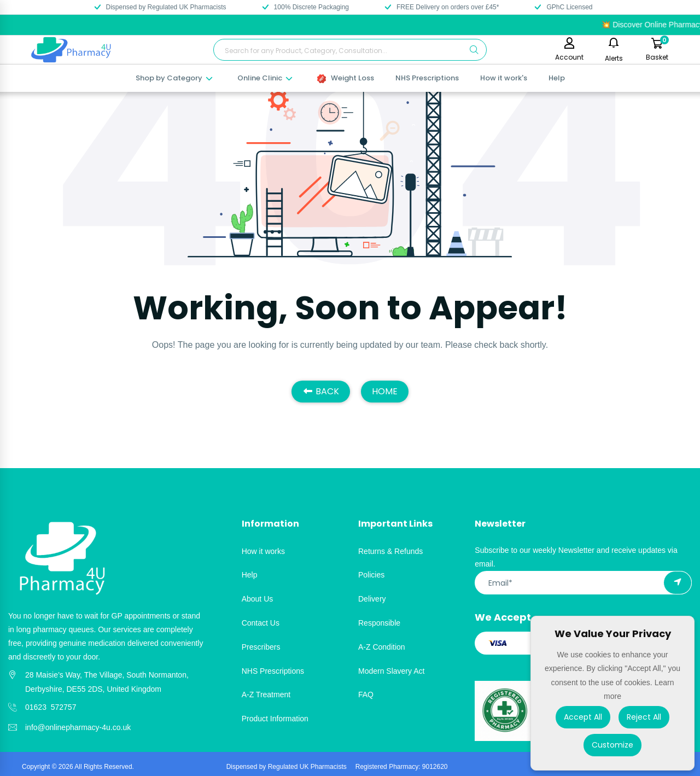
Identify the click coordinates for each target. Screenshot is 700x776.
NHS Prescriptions (427, 78)
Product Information (275, 719)
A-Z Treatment (266, 695)
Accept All (583, 717)
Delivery (372, 599)
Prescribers (261, 647)
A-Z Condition (382, 647)
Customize (612, 745)
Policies (371, 575)
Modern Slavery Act (391, 671)
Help (557, 78)
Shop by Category (175, 78)
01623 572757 (51, 707)
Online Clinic (266, 78)
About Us (258, 599)
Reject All (644, 717)
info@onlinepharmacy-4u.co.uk (78, 727)
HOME (385, 391)
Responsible (379, 623)
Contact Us (261, 623)
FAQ (366, 695)
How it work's (504, 78)
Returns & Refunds (390, 551)
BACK (321, 391)
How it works (263, 551)
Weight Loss (346, 78)
